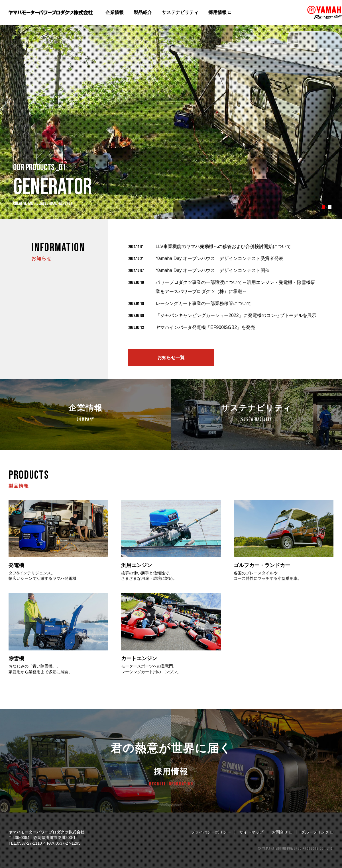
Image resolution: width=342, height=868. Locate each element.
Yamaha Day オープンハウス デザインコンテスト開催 (213, 270)
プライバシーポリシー (211, 832)
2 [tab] (330, 207)
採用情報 (217, 12)
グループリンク (315, 832)
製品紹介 (143, 12)
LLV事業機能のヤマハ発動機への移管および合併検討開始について (223, 246)
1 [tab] (323, 207)
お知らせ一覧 (171, 358)
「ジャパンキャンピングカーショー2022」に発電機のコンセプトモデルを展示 (236, 315)
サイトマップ (251, 832)
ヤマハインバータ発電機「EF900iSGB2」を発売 (205, 327)
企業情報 (115, 12)
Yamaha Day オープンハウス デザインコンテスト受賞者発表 (219, 258)
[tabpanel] (171, 122)
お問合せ (280, 832)
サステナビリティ (180, 12)
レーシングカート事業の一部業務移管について (203, 303)
